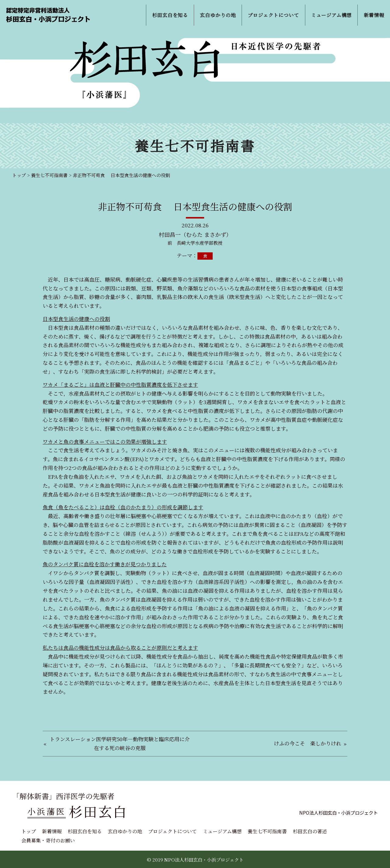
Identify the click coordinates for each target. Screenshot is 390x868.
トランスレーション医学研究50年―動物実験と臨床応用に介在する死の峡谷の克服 (120, 743)
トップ (29, 831)
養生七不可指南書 (267, 831)
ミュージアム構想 (222, 831)
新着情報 (52, 831)
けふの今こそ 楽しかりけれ (308, 743)
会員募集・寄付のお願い (48, 840)
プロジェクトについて (172, 831)
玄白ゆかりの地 (125, 831)
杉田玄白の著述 (310, 831)
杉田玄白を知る (85, 831)
